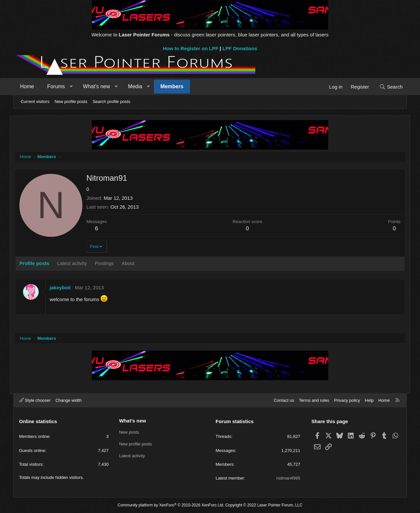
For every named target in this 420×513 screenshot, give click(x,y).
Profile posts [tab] (38, 264)
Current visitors (35, 102)
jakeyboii (64, 288)
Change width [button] (69, 400)
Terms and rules (314, 400)
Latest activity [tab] (76, 264)
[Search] (388, 87)
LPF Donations (240, 48)
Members (175, 86)
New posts (129, 432)
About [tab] (132, 264)
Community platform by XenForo (171, 505)
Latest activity (132, 456)
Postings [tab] (108, 264)
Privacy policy (347, 400)
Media (138, 86)
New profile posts (71, 102)
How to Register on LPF (190, 48)
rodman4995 (288, 478)
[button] (74, 87)
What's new (99, 86)
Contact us (284, 400)
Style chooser (35, 400)
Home (30, 86)
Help (369, 400)
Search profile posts (111, 102)
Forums (59, 86)
